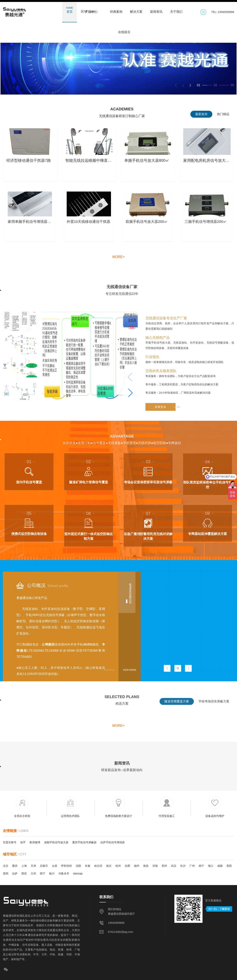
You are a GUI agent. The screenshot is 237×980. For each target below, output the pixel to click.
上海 (24, 866)
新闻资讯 (156, 10)
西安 (24, 874)
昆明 (6, 874)
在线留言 (124, 30)
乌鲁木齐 (64, 874)
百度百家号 (10, 842)
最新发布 (201, 114)
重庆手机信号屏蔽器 (84, 842)
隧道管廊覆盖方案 (177, 707)
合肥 (127, 866)
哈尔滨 (98, 866)
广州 (192, 866)
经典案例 (116, 10)
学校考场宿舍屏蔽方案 (214, 707)
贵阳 (229, 866)
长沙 (183, 866)
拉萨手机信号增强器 (113, 842)
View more (129, 670)
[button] (190, 85)
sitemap (78, 874)
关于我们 (176, 10)
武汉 (174, 866)
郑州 (164, 866)
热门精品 (223, 114)
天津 (33, 866)
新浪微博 (35, 842)
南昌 (146, 866)
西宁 (43, 874)
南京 (109, 866)
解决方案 (136, 10)
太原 (55, 866)
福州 (137, 866)
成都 (220, 866)
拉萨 (15, 874)
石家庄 (44, 866)
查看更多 (165, 489)
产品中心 (92, 10)
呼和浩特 (66, 866)
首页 (70, 10)
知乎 (23, 842)
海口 (211, 866)
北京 (6, 866)
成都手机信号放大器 (56, 842)
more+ (119, 257)
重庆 (15, 866)
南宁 (201, 866)
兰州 (33, 874)
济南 (155, 866)
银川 (52, 874)
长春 (88, 866)
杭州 (118, 866)
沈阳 (78, 866)
